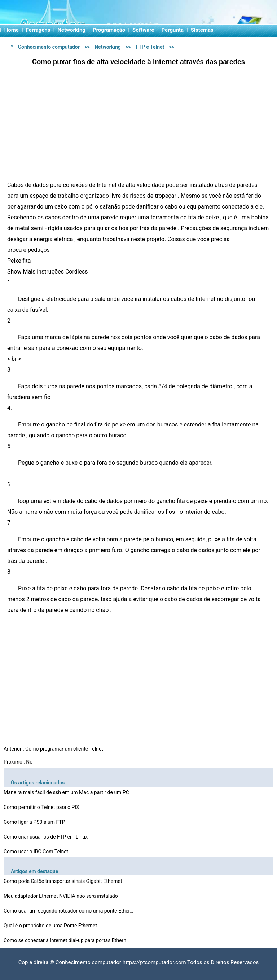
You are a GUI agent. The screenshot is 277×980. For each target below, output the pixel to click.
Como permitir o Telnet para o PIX (42, 807)
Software (143, 30)
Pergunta (173, 30)
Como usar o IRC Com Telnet (37, 852)
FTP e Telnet (150, 47)
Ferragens (38, 30)
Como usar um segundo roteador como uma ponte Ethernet (69, 911)
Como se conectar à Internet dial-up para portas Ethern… (67, 940)
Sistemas (202, 30)
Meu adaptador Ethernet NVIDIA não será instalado (61, 896)
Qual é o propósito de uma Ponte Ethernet (51, 926)
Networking (71, 30)
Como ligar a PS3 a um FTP (35, 822)
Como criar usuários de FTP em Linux (46, 837)
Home (12, 30)
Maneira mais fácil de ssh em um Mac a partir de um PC (67, 792)
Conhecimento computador (49, 47)
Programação (109, 30)
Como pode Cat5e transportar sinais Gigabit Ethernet (63, 881)
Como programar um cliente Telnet (65, 749)
